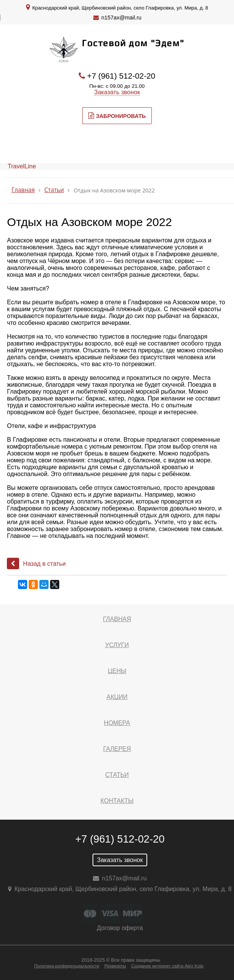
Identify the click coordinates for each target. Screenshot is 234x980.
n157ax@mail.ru (121, 18)
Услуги (117, 645)
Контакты (117, 801)
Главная (23, 190)
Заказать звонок (117, 92)
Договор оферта (120, 928)
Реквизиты (115, 966)
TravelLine (22, 166)
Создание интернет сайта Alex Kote (167, 966)
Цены (117, 671)
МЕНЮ (34, 145)
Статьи (54, 190)
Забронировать (117, 116)
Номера (117, 723)
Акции (117, 697)
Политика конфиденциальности (67, 966)
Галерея (117, 749)
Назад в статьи (36, 564)
